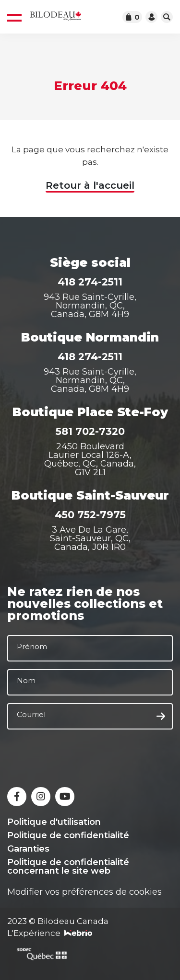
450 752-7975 (90, 515)
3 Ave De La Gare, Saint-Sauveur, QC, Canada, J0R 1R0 (90, 538)
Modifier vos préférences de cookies (84, 892)
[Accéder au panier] (132, 17)
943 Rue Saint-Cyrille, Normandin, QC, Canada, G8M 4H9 (90, 306)
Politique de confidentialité (68, 835)
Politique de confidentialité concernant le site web (68, 866)
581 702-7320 (90, 431)
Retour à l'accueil (90, 185)
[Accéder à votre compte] (151, 17)
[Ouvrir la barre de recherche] (167, 17)
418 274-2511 (90, 282)
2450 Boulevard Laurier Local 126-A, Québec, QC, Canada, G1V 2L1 (90, 459)
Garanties (28, 849)
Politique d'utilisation (54, 822)
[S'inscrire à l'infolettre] (161, 717)
